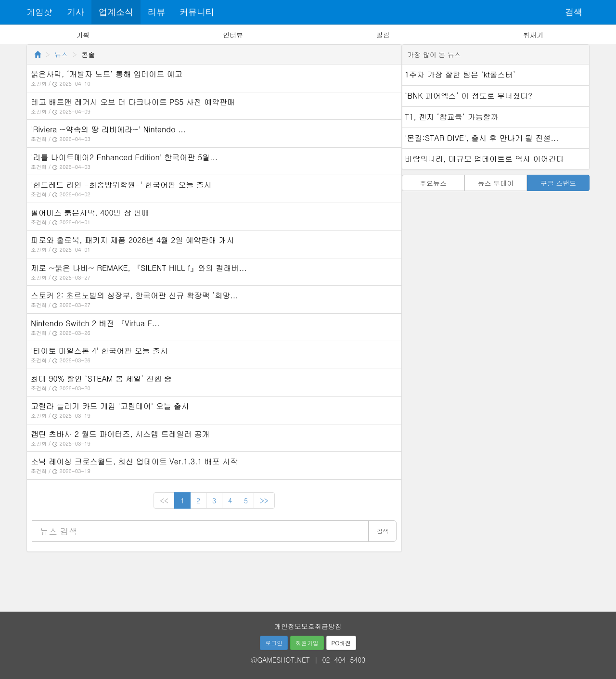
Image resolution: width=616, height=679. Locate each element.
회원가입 (307, 643)
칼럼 (383, 35)
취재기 (533, 35)
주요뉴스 (433, 183)
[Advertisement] (308, 578)
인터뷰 (233, 35)
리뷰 (156, 12)
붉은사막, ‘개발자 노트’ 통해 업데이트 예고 (107, 74)
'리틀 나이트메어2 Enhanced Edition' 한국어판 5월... (124, 157)
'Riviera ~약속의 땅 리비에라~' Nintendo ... (108, 129)
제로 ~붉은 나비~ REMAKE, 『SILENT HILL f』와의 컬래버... (139, 268)
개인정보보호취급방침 (308, 626)
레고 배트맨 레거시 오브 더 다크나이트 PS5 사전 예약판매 (133, 102)
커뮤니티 (197, 12)
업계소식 (116, 12)
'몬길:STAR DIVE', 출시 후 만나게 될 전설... (482, 138)
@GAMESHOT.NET (280, 660)
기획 (83, 35)
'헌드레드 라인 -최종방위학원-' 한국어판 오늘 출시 (121, 185)
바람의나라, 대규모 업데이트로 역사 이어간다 (484, 159)
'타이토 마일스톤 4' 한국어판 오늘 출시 (99, 351)
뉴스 (61, 54)
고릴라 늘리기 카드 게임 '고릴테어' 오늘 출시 (110, 406)
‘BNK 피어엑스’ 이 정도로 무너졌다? (468, 96)
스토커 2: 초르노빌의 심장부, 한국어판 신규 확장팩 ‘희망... (135, 295)
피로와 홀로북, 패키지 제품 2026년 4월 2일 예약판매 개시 (133, 240)
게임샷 (39, 12)
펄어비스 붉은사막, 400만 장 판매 (90, 212)
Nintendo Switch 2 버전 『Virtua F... (95, 323)
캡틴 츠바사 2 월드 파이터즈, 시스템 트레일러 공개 (120, 434)
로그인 (274, 643)
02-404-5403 (344, 660)
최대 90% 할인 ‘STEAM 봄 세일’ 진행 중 (101, 378)
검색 (574, 12)
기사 (76, 12)
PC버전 (341, 643)
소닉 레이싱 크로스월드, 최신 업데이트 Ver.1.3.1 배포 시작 (134, 461)
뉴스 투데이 (496, 183)
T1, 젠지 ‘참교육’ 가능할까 (451, 117)
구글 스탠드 (558, 183)
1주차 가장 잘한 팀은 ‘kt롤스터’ (460, 74)
